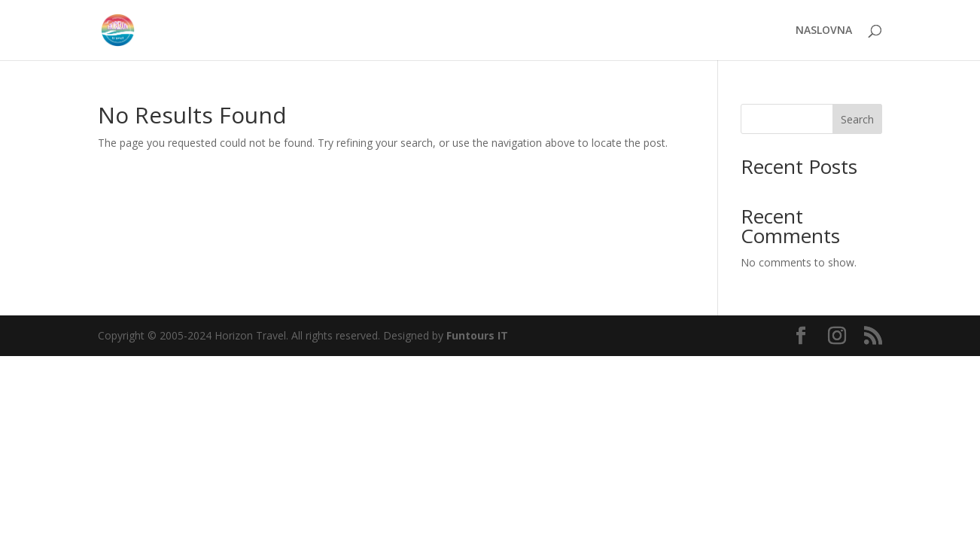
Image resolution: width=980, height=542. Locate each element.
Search (857, 119)
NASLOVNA (824, 31)
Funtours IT (477, 335)
